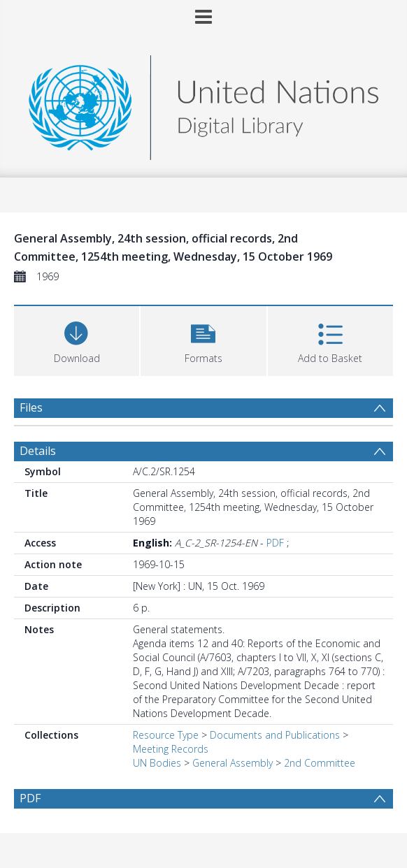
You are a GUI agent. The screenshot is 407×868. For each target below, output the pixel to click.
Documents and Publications (275, 735)
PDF (275, 543)
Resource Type (166, 735)
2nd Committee (320, 763)
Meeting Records (171, 749)
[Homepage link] (203, 104)
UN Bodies (157, 763)
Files (31, 407)
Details (38, 451)
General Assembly (233, 763)
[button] (203, 339)
